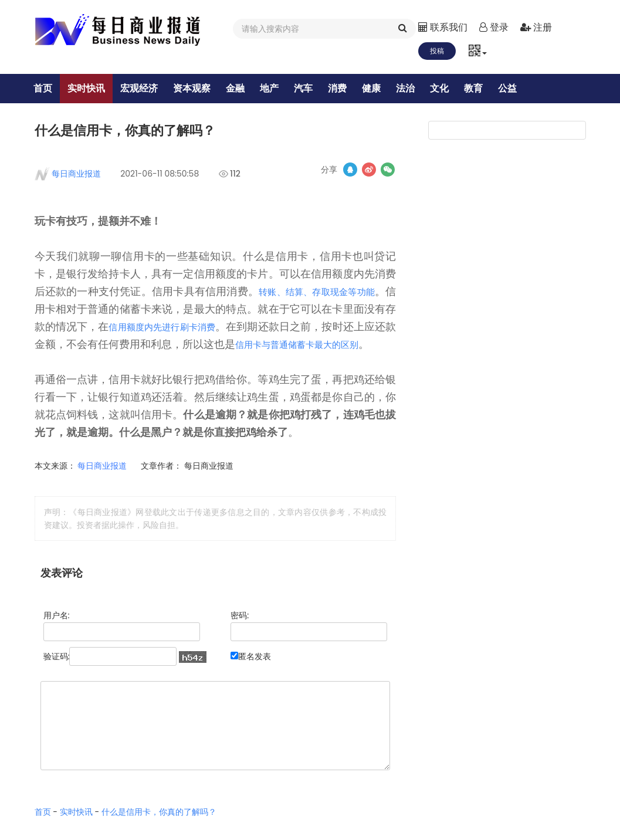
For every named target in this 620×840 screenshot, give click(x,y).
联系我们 (443, 27)
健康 (380, 88)
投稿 (437, 51)
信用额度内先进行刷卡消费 (205, 330)
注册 (536, 27)
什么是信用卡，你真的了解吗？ (159, 833)
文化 (448, 88)
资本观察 (201, 88)
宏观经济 (148, 88)
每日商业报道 (76, 177)
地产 (278, 88)
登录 (494, 27)
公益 (516, 88)
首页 (52, 88)
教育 (482, 88)
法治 (414, 88)
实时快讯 (95, 88)
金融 (244, 88)
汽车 (312, 88)
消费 (346, 88)
